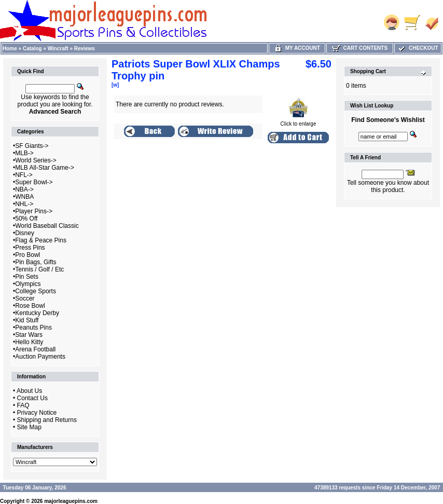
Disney (25, 233)
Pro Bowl (27, 255)
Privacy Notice (37, 413)
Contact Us (32, 398)
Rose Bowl (30, 306)
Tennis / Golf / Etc (39, 269)
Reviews (85, 49)
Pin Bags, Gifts (36, 262)
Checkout (418, 48)
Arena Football (35, 349)
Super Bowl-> (34, 182)
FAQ (23, 405)
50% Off (26, 219)
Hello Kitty (29, 342)
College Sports (36, 291)
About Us (29, 391)
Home (10, 49)
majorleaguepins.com (71, 501)
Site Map (29, 427)
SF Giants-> (32, 146)
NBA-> (24, 189)
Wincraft (58, 49)
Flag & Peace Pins (41, 240)
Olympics (28, 284)
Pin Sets (27, 277)
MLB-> (24, 153)
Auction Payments (40, 357)
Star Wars (29, 335)
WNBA (24, 197)
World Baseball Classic (47, 226)
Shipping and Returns (47, 420)
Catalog (32, 49)
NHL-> (24, 204)
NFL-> (24, 175)
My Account (297, 48)
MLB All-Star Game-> (45, 168)
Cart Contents (360, 48)
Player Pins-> (34, 211)
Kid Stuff (27, 320)
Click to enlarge (299, 121)
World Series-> (36, 160)
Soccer (25, 298)
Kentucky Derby (37, 313)
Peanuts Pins (33, 328)
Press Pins (30, 248)
